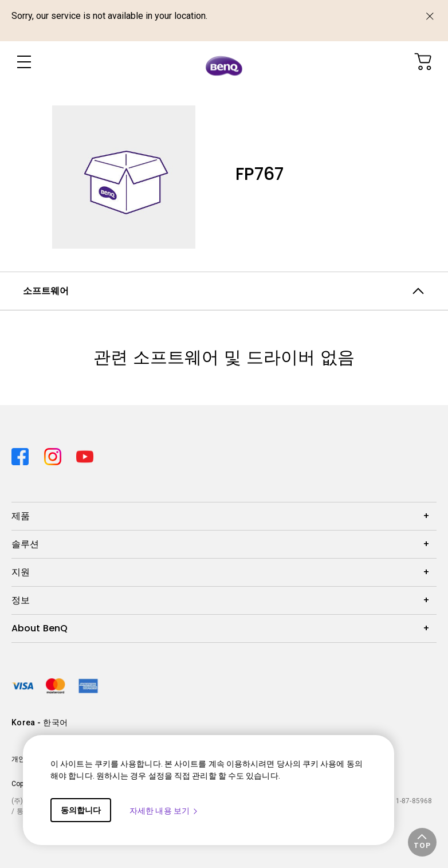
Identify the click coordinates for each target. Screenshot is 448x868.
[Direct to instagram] (56, 453)
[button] (422, 842)
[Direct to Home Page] (224, 64)
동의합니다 (81, 810)
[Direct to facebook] (23, 453)
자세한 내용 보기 (164, 811)
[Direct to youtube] (85, 453)
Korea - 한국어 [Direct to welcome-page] (40, 722)
